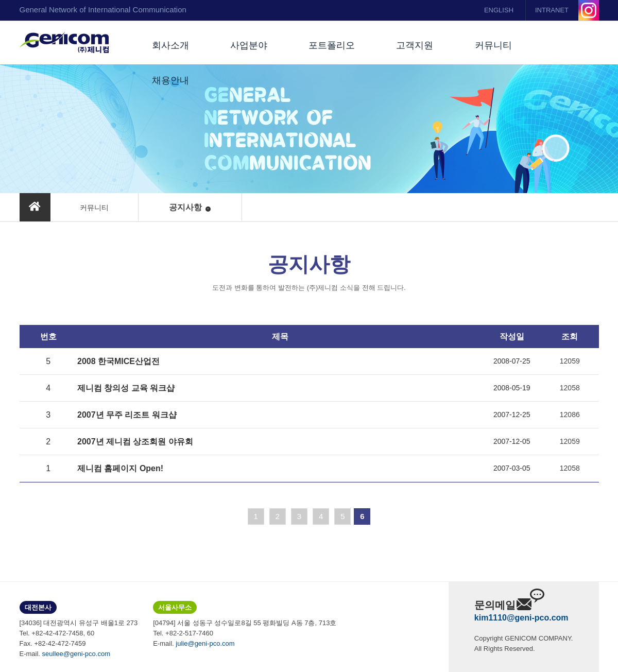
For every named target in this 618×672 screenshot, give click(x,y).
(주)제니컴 (64, 43)
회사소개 (170, 45)
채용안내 (170, 80)
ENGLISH (499, 10)
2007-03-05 (512, 468)
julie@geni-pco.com (205, 643)
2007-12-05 (512, 441)
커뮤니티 (493, 45)
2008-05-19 (512, 388)
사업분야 (249, 45)
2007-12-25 (512, 415)
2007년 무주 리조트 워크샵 (127, 415)
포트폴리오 (332, 45)
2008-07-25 (512, 361)
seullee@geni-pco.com (76, 654)
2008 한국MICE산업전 (118, 361)
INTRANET (552, 10)
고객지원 (415, 45)
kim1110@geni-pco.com (521, 618)
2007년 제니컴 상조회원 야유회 (135, 442)
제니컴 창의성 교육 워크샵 (126, 388)
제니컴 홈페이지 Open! (120, 468)
